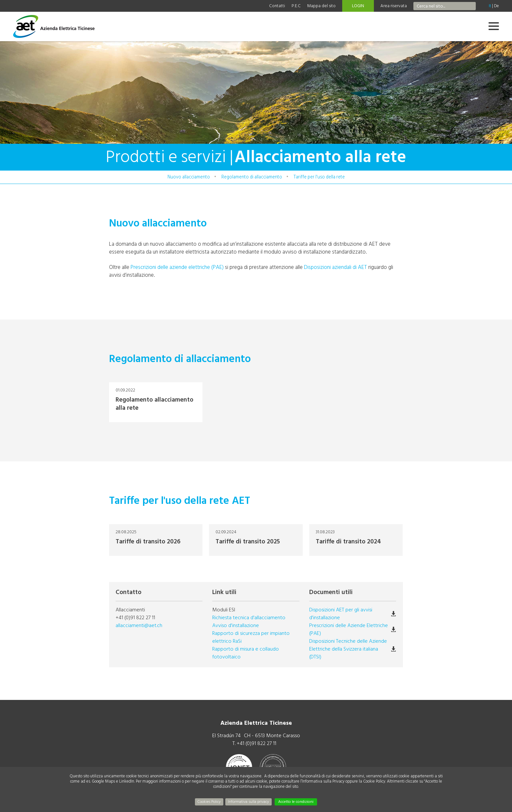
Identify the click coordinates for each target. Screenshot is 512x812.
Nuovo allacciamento (189, 177)
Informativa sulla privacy (248, 802)
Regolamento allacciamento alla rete (156, 402)
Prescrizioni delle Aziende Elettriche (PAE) (349, 629)
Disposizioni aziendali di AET (336, 267)
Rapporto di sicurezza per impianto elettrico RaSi (251, 637)
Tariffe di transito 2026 (156, 540)
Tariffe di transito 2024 (356, 540)
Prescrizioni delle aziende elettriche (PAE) (177, 267)
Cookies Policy (209, 802)
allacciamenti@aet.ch (139, 625)
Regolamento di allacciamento (252, 177)
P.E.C (296, 6)
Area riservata (394, 6)
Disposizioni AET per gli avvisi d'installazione (341, 614)
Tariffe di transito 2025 (256, 540)
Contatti (277, 6)
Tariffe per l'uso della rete (319, 177)
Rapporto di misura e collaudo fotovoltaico (246, 653)
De (496, 6)
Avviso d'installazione (236, 625)
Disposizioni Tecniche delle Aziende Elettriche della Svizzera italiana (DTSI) (348, 649)
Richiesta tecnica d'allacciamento (249, 618)
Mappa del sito (321, 6)
